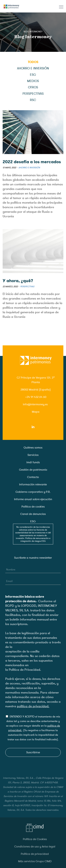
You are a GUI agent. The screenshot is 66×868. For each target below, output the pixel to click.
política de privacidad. (33, 706)
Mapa (36, 412)
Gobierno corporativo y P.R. (33, 492)
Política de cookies (33, 507)
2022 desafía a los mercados (32, 162)
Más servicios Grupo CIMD (35, 861)
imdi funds (33, 462)
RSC (33, 100)
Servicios (33, 455)
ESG (33, 75)
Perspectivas (33, 94)
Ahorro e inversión (33, 68)
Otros (33, 87)
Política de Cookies (35, 839)
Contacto (33, 477)
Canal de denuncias (33, 514)
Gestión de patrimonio (33, 470)
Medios (33, 81)
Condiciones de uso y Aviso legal (35, 847)
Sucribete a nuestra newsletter (33, 558)
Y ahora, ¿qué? (18, 281)
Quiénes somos (33, 448)
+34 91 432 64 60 (36, 397)
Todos (33, 62)
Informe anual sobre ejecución (33, 499)
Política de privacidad (35, 854)
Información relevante (33, 485)
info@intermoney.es (35, 404)
